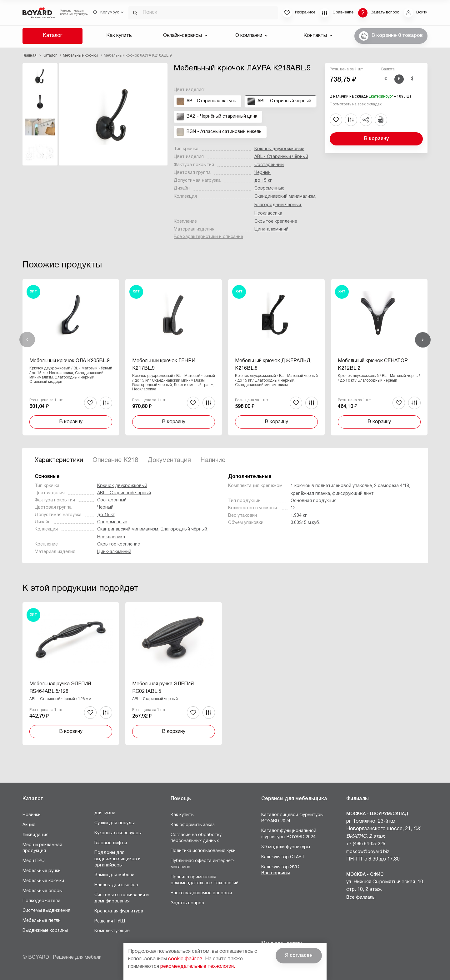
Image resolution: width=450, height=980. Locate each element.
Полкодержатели (41, 901)
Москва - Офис (365, 875)
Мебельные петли (42, 921)
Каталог (52, 36)
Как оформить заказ (193, 825)
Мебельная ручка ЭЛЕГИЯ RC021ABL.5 (163, 688)
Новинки (32, 815)
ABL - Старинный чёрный (281, 157)
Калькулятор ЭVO (280, 867)
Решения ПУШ (110, 921)
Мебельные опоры (42, 891)
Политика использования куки (203, 851)
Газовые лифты (111, 843)
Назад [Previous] (27, 340)
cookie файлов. (186, 959)
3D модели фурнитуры (286, 847)
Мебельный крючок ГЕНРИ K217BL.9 (164, 365)
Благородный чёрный (278, 205)
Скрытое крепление (276, 222)
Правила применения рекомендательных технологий (205, 880)
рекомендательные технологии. (198, 967)
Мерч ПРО (34, 861)
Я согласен (299, 956)
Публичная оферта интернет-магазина (203, 864)
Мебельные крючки (43, 881)
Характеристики (59, 460)
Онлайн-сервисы (185, 36)
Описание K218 (115, 460)
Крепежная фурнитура (119, 911)
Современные (269, 188)
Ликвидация (35, 835)
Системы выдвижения (46, 911)
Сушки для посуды (115, 823)
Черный (262, 173)
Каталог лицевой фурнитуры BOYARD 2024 (292, 818)
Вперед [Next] (423, 340)
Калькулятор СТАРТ (283, 857)
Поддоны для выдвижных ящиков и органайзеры (117, 859)
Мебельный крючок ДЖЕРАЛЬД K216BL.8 (273, 365)
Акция (29, 825)
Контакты (318, 36)
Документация (169, 460)
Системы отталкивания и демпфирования (122, 898)
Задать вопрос (187, 903)
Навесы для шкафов (116, 885)
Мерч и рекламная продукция (42, 848)
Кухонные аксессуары (118, 833)
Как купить (119, 36)
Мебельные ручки (42, 871)
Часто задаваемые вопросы (201, 893)
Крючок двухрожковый (279, 149)
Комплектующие (112, 931)
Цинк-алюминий (271, 229)
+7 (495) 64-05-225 (366, 844)
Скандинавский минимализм (285, 197)
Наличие (213, 460)
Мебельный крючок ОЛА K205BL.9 (70, 361)
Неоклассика (268, 213)
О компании (252, 36)
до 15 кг (263, 181)
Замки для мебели (114, 875)
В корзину (376, 139)
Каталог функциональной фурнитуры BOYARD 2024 (289, 834)
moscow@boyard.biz (368, 852)
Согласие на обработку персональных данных (196, 838)
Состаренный (269, 165)
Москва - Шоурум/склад (377, 814)
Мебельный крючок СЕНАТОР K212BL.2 (373, 365)
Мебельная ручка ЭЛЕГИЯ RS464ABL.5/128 (60, 688)
